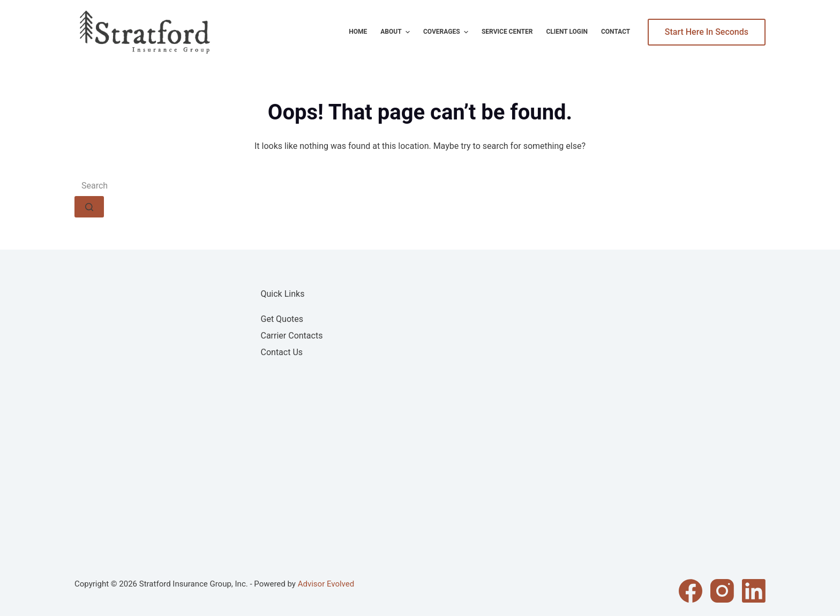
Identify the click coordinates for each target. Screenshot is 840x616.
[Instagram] (722, 591)
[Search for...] (420, 185)
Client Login (567, 32)
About (396, 32)
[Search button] (89, 207)
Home (358, 32)
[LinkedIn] (754, 591)
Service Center (507, 32)
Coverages (447, 32)
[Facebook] (691, 591)
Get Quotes (282, 319)
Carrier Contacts (292, 336)
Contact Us (282, 352)
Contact (616, 32)
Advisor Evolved (326, 584)
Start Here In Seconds (707, 32)
